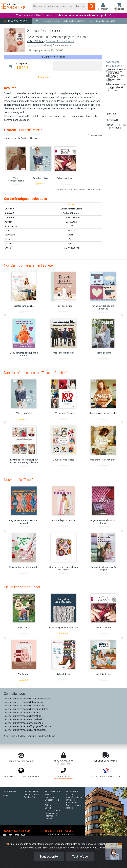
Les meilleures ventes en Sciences (22, 713)
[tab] (29, 66)
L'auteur (113, 120)
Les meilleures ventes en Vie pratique (23, 723)
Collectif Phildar (35, 41)
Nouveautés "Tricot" (18, 480)
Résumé (112, 114)
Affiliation (70, 795)
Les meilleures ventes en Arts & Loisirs (24, 719)
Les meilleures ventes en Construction (24, 706)
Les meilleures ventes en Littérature (23, 716)
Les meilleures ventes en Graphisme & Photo (27, 699)
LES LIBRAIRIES (31, 791)
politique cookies (87, 844)
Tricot (52, 736)
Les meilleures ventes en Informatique (24, 702)
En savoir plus (95, 135)
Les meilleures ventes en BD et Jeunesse (25, 730)
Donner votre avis (62, 45)
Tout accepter (49, 856)
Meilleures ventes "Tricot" (22, 587)
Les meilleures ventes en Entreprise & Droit (26, 709)
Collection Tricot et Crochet (60, 41)
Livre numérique (52, 811)
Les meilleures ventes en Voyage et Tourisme (28, 726)
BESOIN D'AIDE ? (53, 791)
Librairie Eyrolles (31, 795)
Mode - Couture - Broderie (33, 736)
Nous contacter (52, 813)
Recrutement (72, 803)
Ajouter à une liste (53, 57)
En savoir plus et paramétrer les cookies (86, 848)
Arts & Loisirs (11, 736)
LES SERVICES (73, 791)
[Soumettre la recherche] (92, 6)
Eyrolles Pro (29, 797)
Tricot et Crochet (71, 217)
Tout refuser (80, 856)
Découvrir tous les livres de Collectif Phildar (80, 190)
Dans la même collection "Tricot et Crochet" (35, 373)
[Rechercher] (60, 6)
